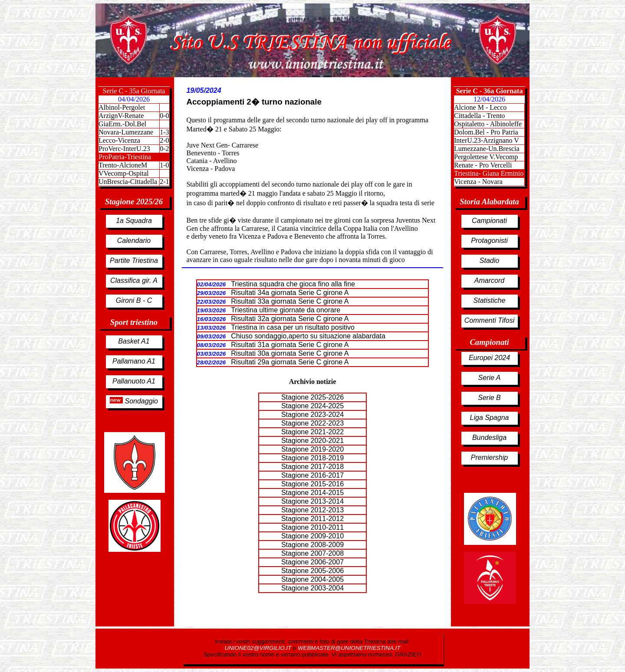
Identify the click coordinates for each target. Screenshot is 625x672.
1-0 (164, 165)
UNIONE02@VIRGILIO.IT (259, 648)
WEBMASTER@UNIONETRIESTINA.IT (349, 648)
